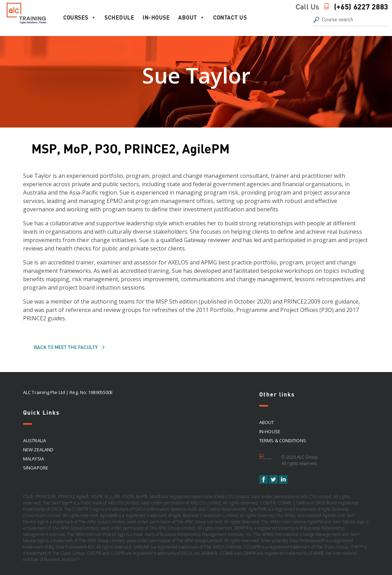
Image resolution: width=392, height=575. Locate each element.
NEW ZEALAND (38, 450)
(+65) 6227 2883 (361, 6)
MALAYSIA (34, 459)
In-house (156, 17)
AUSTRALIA (35, 441)
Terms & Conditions (283, 441)
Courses (80, 17)
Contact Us (230, 17)
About (191, 17)
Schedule (119, 17)
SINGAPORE (36, 468)
